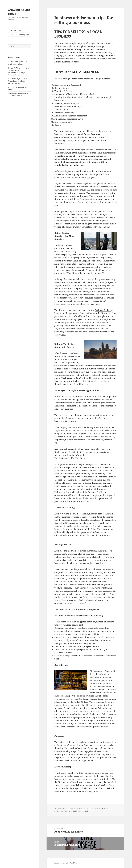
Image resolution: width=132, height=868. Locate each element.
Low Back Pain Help (15, 31)
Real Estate (96, 809)
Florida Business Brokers (81, 811)
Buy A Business (66, 811)
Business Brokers (85, 809)
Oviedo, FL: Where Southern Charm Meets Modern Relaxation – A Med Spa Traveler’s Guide (18, 71)
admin (73, 809)
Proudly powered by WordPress (66, 863)
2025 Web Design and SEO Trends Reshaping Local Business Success (17, 81)
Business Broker (103, 310)
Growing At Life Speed (19, 12)
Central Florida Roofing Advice (19, 35)
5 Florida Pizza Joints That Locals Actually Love (17, 63)
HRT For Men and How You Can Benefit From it (18, 95)
